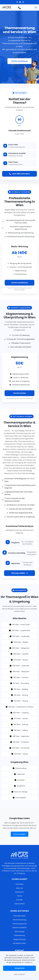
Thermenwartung (19, 920)
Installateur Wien (19, 943)
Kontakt (19, 900)
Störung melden (19, 573)
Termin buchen (20, 393)
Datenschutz (20, 904)
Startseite (20, 884)
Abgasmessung (19, 939)
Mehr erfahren (20, 974)
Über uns (19, 888)
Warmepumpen (20, 916)
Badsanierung (20, 935)
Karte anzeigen (19, 834)
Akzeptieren (20, 968)
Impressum (19, 892)
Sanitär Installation (19, 928)
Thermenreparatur (20, 924)
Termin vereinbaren (19, 283)
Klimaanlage (20, 931)
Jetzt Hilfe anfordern (19, 174)
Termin (19, 896)
